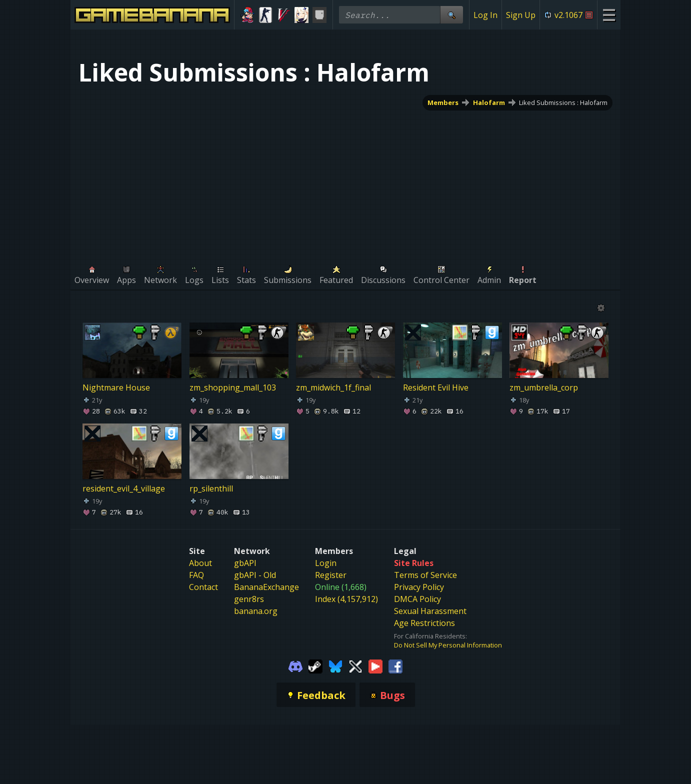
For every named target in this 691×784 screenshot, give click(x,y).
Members (443, 102)
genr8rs (249, 599)
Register (331, 575)
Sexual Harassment (430, 611)
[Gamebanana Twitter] (355, 665)
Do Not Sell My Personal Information (448, 645)
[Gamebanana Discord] (295, 665)
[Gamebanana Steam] (315, 665)
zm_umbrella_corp (544, 387)
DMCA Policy (417, 599)
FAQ (196, 575)
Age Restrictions (424, 623)
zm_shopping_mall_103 (233, 387)
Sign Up (521, 15)
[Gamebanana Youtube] (375, 665)
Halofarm (489, 102)
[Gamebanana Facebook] (395, 665)
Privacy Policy (419, 587)
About (200, 563)
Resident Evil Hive (436, 387)
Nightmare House (116, 387)
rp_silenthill (211, 488)
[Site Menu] (609, 15)
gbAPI (245, 563)
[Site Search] (451, 15)
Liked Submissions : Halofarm (563, 102)
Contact (203, 587)
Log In (485, 15)
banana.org (256, 611)
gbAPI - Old (255, 575)
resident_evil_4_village (124, 488)
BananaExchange (266, 587)
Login (326, 563)
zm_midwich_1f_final (333, 387)
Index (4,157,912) (346, 599)
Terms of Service (425, 575)
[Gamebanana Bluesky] (335, 665)
